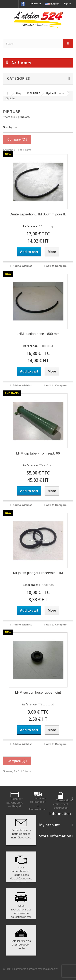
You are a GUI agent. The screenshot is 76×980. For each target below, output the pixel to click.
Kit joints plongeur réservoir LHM (38, 573)
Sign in (67, 3)
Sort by (8, 127)
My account (49, 825)
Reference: (31, 226)
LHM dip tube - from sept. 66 (38, 453)
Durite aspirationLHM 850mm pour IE (38, 214)
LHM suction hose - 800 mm (38, 334)
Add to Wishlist (22, 266)
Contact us (36, 3)
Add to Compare (56, 266)
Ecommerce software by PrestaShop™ (35, 969)
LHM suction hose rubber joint (38, 692)
